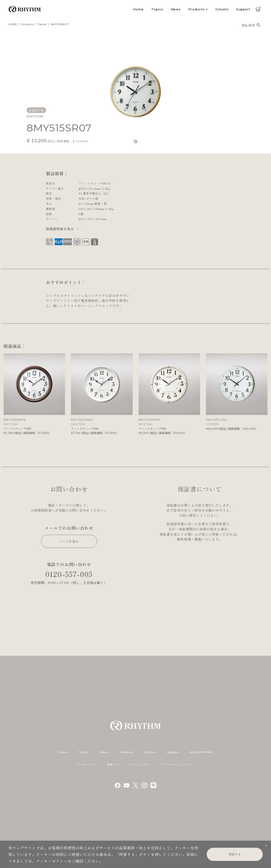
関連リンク (114, 764)
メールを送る (69, 541)
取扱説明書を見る (60, 229)
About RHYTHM (201, 752)
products (27, 24)
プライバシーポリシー (141, 764)
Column (222, 9)
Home (138, 9)
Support (243, 9)
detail (42, 24)
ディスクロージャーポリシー (178, 764)
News (176, 9)
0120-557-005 (69, 574)
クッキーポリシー (52, 861)
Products (196, 9)
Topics (157, 9)
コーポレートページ (88, 764)
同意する (235, 854)
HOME (13, 24)
